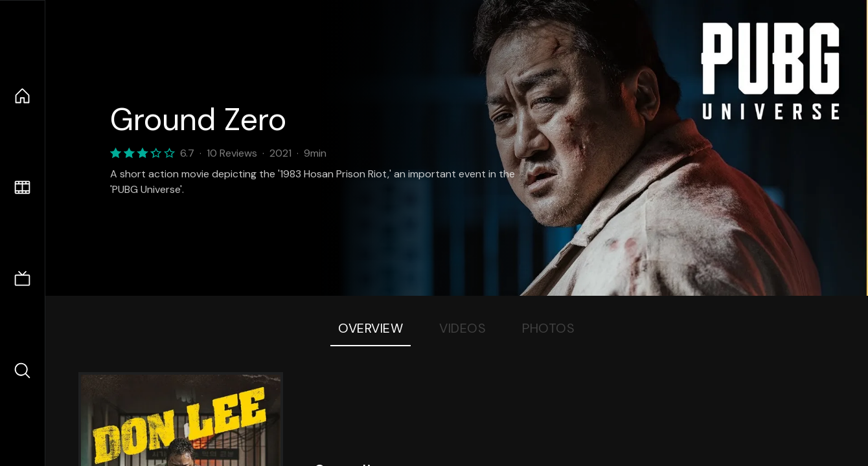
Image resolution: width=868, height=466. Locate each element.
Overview (371, 328)
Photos (548, 328)
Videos (463, 328)
